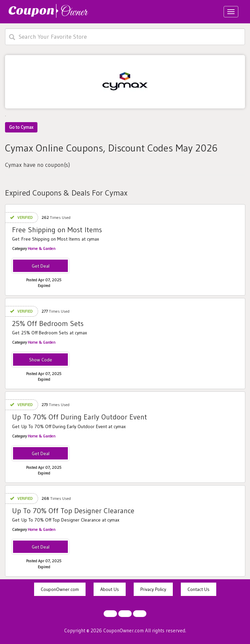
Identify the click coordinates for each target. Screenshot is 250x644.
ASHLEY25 (41, 360)
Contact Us (199, 589)
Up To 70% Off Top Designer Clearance (73, 511)
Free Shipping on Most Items (57, 230)
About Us (110, 589)
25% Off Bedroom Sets (48, 324)
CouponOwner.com (60, 589)
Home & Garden (42, 248)
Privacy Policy (153, 589)
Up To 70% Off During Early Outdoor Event (80, 417)
